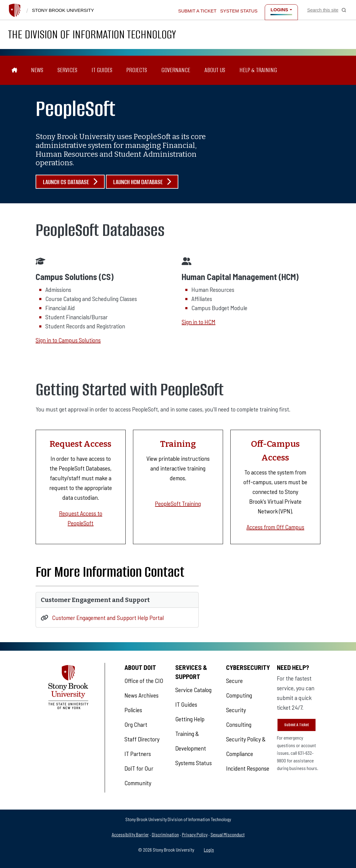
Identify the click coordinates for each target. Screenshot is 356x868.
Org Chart (136, 724)
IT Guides (102, 70)
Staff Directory (142, 739)
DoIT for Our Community (139, 775)
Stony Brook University (63, 10)
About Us (215, 70)
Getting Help (190, 719)
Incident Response (248, 768)
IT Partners (138, 754)
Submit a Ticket (197, 11)
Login (209, 850)
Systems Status (194, 763)
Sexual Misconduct (228, 834)
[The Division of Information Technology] (15, 70)
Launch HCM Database (142, 182)
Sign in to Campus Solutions (68, 340)
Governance (176, 70)
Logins (279, 10)
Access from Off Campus (275, 527)
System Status (239, 11)
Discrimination (165, 834)
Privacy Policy (195, 834)
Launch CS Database (70, 182)
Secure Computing (239, 688)
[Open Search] (327, 10)
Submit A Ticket (297, 725)
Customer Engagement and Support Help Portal (108, 618)
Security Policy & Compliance (246, 746)
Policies (133, 710)
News (37, 70)
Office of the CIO (144, 681)
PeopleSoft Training (178, 503)
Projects (137, 70)
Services (67, 70)
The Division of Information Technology (92, 34)
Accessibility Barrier (130, 834)
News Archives (141, 695)
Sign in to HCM (199, 322)
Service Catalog (193, 690)
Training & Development (191, 741)
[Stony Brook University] (15, 10)
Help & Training (258, 70)
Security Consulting (239, 717)
